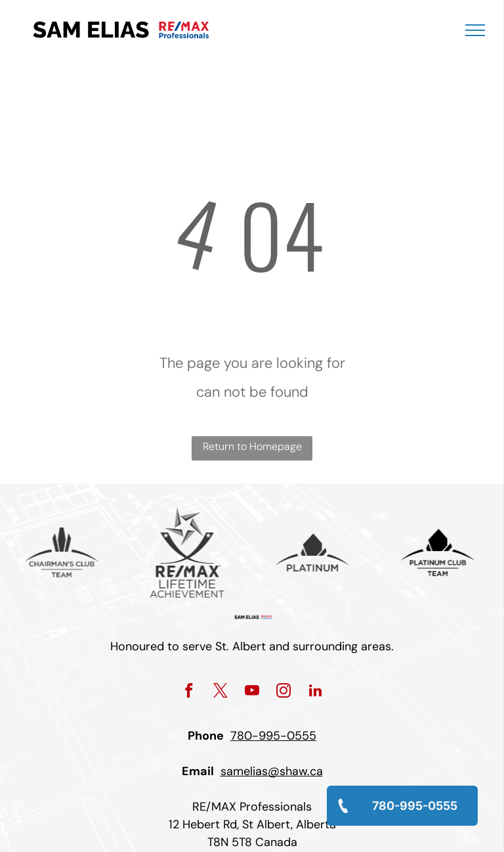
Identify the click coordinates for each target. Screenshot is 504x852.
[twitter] (221, 692)
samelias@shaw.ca (272, 771)
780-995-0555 (273, 736)
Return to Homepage (252, 446)
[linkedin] (315, 692)
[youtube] (252, 692)
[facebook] (189, 692)
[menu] (475, 30)
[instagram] (284, 692)
